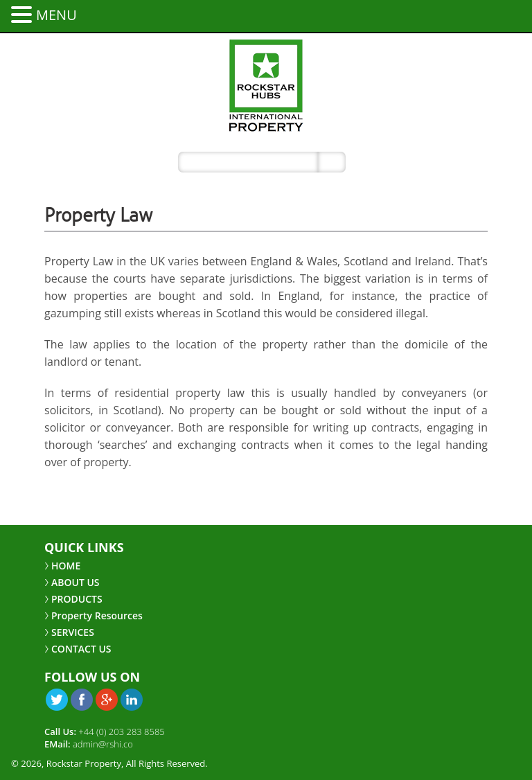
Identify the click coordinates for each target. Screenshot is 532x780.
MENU (56, 15)
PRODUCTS (77, 599)
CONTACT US (81, 649)
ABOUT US (76, 582)
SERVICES (73, 632)
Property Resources (97, 615)
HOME (66, 566)
